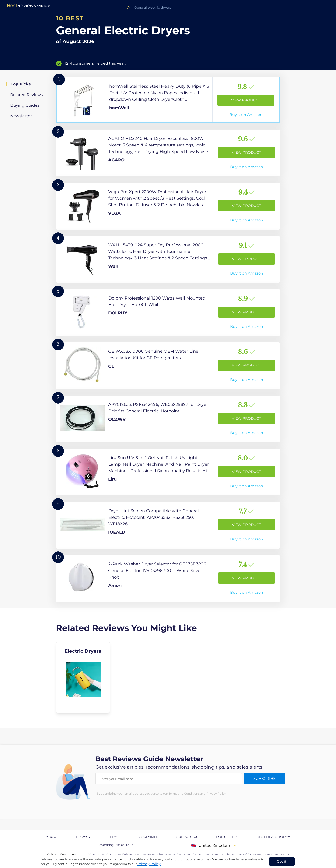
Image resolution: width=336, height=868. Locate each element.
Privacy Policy (149, 864)
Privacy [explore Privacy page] (83, 837)
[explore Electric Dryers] (83, 677)
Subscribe (265, 779)
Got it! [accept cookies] (282, 861)
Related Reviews (26, 95)
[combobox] (168, 8)
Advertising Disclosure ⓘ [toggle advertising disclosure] (115, 845)
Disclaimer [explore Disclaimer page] (148, 837)
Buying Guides (25, 105)
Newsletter (21, 116)
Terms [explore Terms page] (114, 837)
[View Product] (168, 100)
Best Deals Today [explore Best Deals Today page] (273, 837)
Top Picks (21, 84)
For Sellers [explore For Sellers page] (227, 837)
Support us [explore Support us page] (187, 837)
